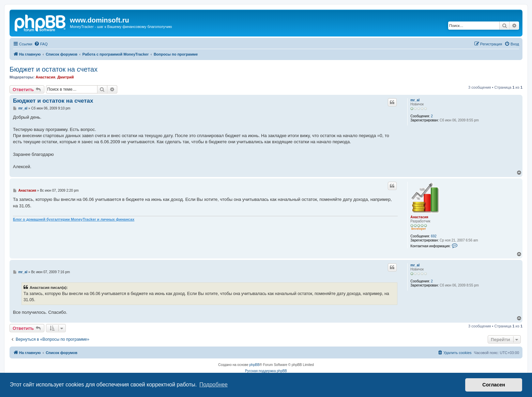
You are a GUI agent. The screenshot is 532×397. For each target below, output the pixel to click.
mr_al (415, 100)
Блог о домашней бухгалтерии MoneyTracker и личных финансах (74, 219)
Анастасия (45, 77)
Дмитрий (65, 77)
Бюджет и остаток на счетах (54, 69)
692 (434, 236)
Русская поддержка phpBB (266, 371)
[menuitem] (41, 44)
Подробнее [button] (214, 385)
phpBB (255, 365)
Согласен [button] (494, 385)
